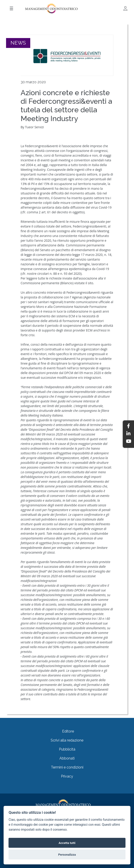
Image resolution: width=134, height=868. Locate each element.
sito (91, 283)
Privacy (67, 776)
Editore (68, 731)
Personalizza (67, 854)
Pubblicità (67, 749)
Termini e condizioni (67, 767)
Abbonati (67, 758)
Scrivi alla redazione (67, 740)
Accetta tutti (67, 843)
